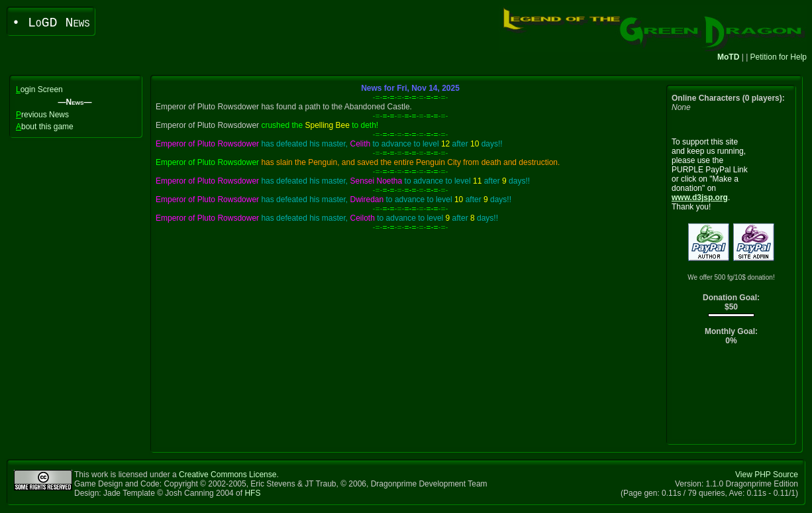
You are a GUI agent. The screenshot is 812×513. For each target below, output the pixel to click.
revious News (42, 115)
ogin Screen (39, 89)
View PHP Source (767, 475)
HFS (252, 493)
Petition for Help (779, 57)
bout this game (45, 127)
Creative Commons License (228, 475)
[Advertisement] (732, 398)
